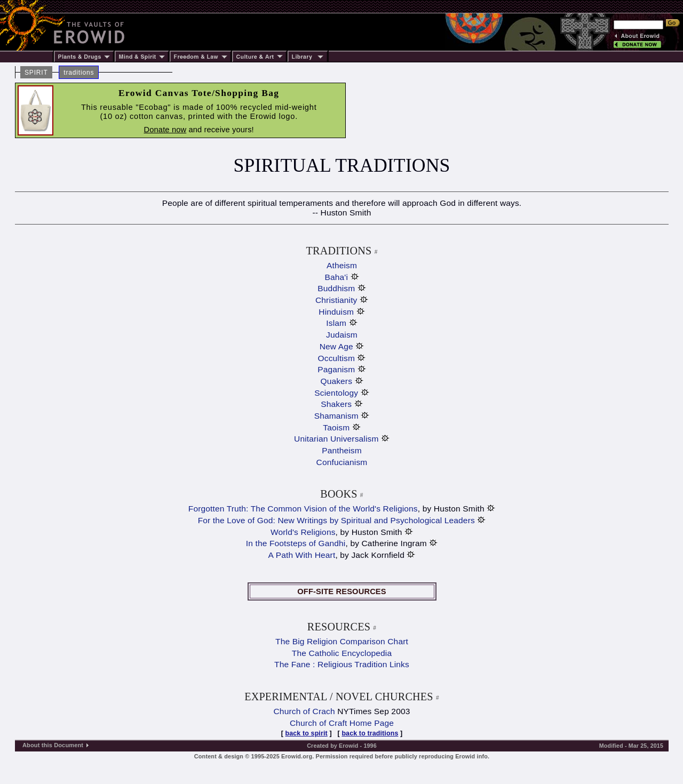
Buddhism (336, 288)
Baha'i (336, 277)
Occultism (336, 358)
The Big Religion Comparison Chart (342, 641)
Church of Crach (304, 711)
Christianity (336, 300)
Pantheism (342, 450)
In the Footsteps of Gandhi (296, 543)
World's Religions (303, 532)
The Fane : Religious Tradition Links (342, 664)
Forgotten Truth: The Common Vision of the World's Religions (303, 509)
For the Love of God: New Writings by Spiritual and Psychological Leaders (336, 520)
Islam (336, 323)
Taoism (336, 427)
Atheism (342, 265)
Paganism (336, 369)
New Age (336, 346)
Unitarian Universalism (336, 439)
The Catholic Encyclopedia (342, 653)
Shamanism (336, 416)
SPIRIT (36, 73)
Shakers (336, 404)
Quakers (336, 381)
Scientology (336, 393)
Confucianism (342, 462)
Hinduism (336, 312)
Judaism (342, 335)
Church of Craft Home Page (342, 723)
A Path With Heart (302, 555)
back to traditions (370, 733)
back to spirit (307, 733)
